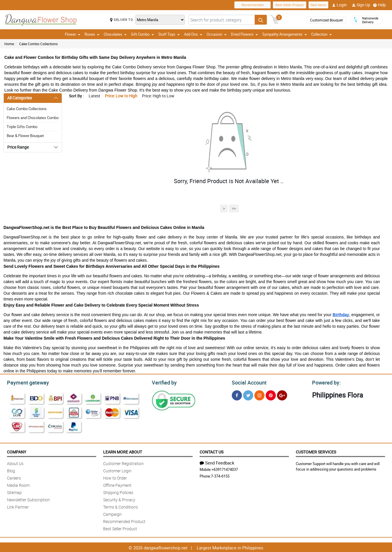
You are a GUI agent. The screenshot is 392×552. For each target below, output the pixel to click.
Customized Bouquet (326, 20)
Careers (14, 477)
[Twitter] (248, 395)
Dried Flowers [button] (244, 34)
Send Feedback (217, 462)
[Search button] (261, 20)
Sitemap (14, 492)
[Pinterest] (271, 395)
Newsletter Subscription (28, 499)
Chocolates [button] (115, 34)
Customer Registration (123, 463)
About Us (15, 463)
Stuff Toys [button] (169, 34)
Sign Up (361, 5)
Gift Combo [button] (142, 34)
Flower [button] (73, 34)
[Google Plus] (282, 395)
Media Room (18, 484)
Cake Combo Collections (38, 44)
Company (17, 451)
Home (9, 44)
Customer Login (117, 470)
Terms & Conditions (121, 506)
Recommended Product (124, 521)
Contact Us (212, 451)
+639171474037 (225, 469)
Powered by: (325, 382)
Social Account (248, 382)
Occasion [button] (217, 34)
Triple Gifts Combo (22, 127)
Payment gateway (25, 382)
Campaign (112, 513)
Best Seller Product (290, 5)
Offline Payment (117, 484)
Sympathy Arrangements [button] (285, 34)
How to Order (115, 477)
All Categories (20, 98)
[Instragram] (259, 395)
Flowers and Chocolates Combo (33, 118)
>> (234, 208)
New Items (318, 5)
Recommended (252, 5)
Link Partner (18, 506)
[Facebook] (237, 395)
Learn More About (123, 451)
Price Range (18, 147)
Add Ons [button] (193, 34)
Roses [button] (92, 34)
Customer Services (316, 451)
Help (380, 5)
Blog (11, 470)
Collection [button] (321, 34)
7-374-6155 (220, 475)
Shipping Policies (118, 492)
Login (339, 5)
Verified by (163, 382)
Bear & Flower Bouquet (25, 136)
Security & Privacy (119, 499)
